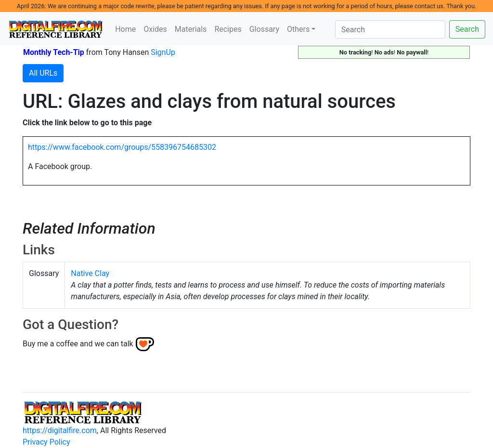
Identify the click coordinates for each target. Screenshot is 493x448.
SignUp (163, 52)
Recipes (228, 29)
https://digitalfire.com (60, 430)
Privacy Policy (46, 442)
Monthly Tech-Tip (54, 52)
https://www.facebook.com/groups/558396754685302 (122, 147)
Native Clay (90, 273)
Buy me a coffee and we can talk (78, 344)
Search (467, 29)
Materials (191, 29)
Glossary (264, 29)
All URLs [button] (43, 73)
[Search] (390, 29)
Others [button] (298, 29)
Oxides (155, 29)
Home (125, 29)
